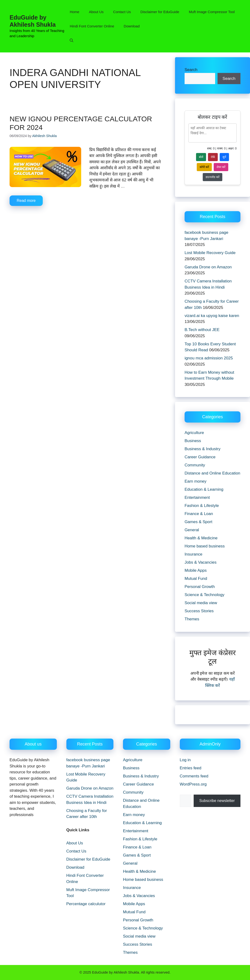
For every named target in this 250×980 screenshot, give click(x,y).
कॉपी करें (204, 167)
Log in (185, 760)
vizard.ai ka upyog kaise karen (212, 316)
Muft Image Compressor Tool (212, 12)
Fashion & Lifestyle (202, 506)
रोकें (213, 157)
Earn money (196, 481)
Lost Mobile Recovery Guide (210, 253)
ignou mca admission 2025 (209, 358)
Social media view (201, 603)
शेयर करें (221, 167)
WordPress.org (193, 784)
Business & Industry (202, 449)
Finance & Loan (199, 514)
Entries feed (191, 768)
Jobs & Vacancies (201, 562)
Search (191, 70)
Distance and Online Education (212, 473)
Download (132, 26)
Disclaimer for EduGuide (160, 12)
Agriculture (194, 433)
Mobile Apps (196, 570)
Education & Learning (204, 489)
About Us (96, 12)
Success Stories (199, 611)
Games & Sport (198, 522)
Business (193, 441)
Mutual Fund (196, 579)
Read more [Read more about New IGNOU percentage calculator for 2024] (26, 201)
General (192, 530)
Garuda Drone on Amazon (208, 267)
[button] (72, 41)
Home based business (205, 546)
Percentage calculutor (86, 904)
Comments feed (194, 776)
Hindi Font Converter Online (92, 26)
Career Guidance (200, 457)
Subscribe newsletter (217, 801)
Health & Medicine (201, 538)
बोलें (201, 157)
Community (195, 465)
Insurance (194, 554)
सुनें (224, 157)
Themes (192, 619)
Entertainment (197, 498)
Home (74, 12)
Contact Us (122, 12)
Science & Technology (205, 595)
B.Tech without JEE (202, 330)
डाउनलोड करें (212, 177)
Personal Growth (200, 587)
